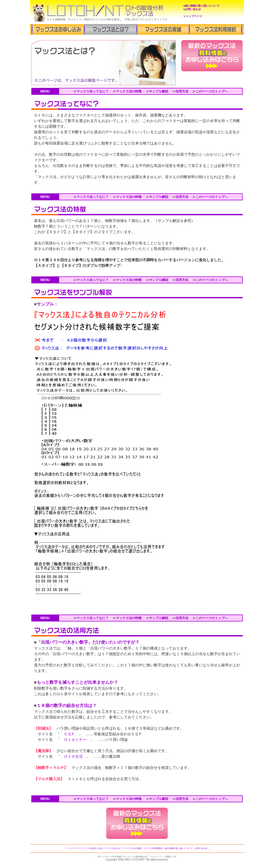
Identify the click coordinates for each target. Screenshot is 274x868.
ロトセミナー (75, 740)
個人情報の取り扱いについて (202, 6)
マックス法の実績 (133, 848)
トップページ (194, 16)
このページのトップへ (212, 91)
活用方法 (182, 91)
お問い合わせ (193, 9)
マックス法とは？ (113, 848)
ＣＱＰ (69, 734)
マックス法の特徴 (129, 91)
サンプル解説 (159, 91)
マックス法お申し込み (92, 848)
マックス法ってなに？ (93, 91)
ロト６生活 (73, 756)
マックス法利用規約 (153, 848)
